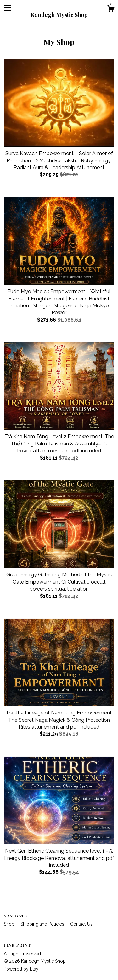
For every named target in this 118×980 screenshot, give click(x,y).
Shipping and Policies (43, 924)
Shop (10, 924)
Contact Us (81, 924)
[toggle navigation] (8, 8)
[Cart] (111, 9)
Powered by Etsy (21, 969)
